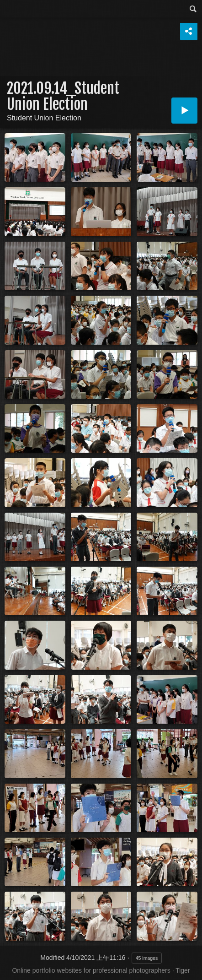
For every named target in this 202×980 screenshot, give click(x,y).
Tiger (183, 970)
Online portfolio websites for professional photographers (91, 970)
